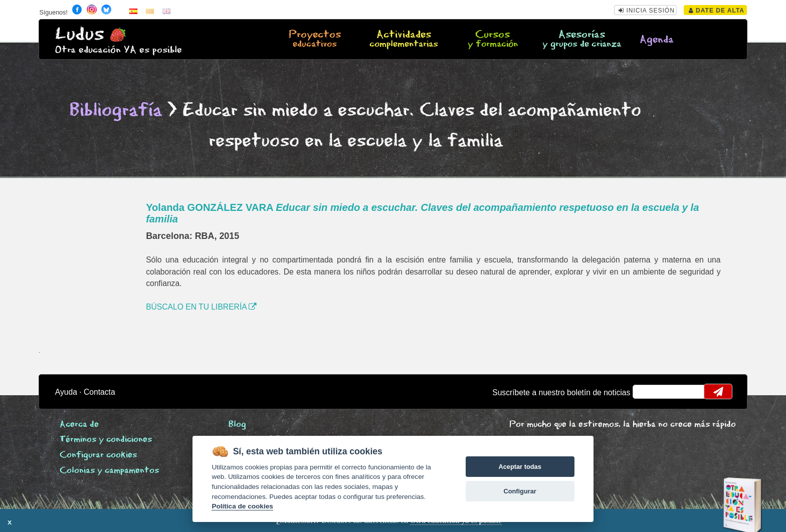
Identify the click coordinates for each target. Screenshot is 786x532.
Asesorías (581, 40)
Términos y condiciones (106, 440)
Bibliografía (116, 110)
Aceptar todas (520, 467)
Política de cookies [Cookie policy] (242, 506)
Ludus (80, 34)
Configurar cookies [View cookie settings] (98, 455)
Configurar (520, 491)
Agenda (657, 40)
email (647, 392)
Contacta (100, 392)
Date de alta (717, 11)
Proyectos (315, 40)
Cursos (493, 40)
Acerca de (79, 425)
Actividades (404, 40)
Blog (237, 425)
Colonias (109, 471)
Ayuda (66, 392)
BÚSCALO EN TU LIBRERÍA (201, 307)
